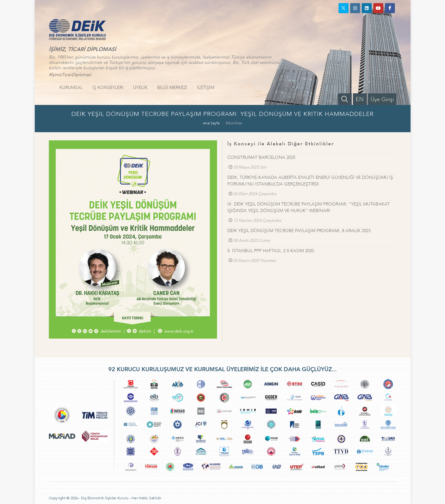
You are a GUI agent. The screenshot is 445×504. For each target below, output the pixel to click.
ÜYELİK (140, 88)
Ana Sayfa (211, 123)
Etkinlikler (234, 123)
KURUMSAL (71, 88)
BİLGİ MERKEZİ (172, 88)
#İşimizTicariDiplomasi (70, 75)
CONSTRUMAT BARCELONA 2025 (261, 157)
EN (360, 99)
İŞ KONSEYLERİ (108, 88)
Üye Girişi (382, 99)
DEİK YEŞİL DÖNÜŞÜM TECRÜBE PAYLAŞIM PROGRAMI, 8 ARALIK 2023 (299, 231)
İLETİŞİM (206, 88)
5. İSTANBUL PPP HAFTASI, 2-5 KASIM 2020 (271, 251)
